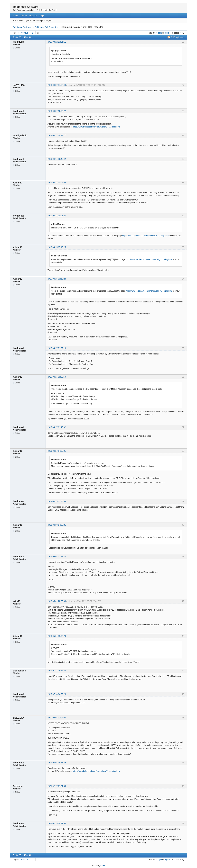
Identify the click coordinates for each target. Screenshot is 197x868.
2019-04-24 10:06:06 (57, 183)
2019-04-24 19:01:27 (57, 216)
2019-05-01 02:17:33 (57, 557)
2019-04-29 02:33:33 (57, 501)
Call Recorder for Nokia (47, 10)
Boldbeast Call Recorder (46, 27)
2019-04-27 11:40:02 (57, 427)
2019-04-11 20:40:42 (57, 159)
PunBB (103, 866)
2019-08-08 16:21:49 (57, 763)
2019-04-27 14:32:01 (57, 451)
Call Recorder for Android (24, 10)
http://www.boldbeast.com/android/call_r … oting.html (145, 236)
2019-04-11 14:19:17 (57, 136)
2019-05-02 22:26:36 (57, 601)
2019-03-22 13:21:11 (57, 42)
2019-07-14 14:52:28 (57, 694)
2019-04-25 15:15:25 (57, 247)
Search (24, 16)
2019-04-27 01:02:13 (57, 348)
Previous (24, 33)
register (168, 33)
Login (42, 16)
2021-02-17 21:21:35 (57, 786)
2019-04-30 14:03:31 (57, 525)
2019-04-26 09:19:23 (57, 279)
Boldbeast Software (26, 7)
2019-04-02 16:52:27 (57, 111)
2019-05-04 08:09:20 (57, 636)
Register (33, 16)
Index (15, 16)
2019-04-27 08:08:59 (57, 377)
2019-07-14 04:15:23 (57, 671)
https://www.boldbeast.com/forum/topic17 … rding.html (96, 127)
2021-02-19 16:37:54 (57, 823)
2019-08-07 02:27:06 (57, 718)
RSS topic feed (178, 37)
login (160, 33)
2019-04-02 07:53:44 (57, 85)
